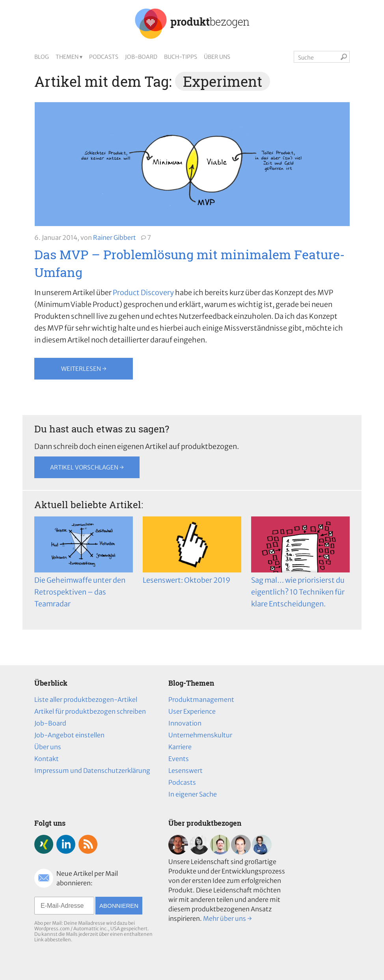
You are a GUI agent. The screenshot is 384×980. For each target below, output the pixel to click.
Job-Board (141, 57)
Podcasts (104, 57)
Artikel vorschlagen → (87, 467)
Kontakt (47, 759)
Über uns (217, 57)
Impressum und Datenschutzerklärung (92, 771)
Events (179, 759)
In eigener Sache (193, 794)
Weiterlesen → (84, 369)
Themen (67, 57)
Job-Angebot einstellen (69, 735)
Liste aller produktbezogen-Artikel (86, 699)
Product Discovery (143, 293)
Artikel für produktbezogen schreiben (90, 711)
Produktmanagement (201, 699)
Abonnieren (119, 906)
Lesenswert (185, 771)
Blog (42, 57)
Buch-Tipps (181, 57)
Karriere (180, 747)
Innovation (185, 723)
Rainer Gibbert (115, 238)
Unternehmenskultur (200, 735)
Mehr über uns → (227, 918)
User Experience (192, 711)
